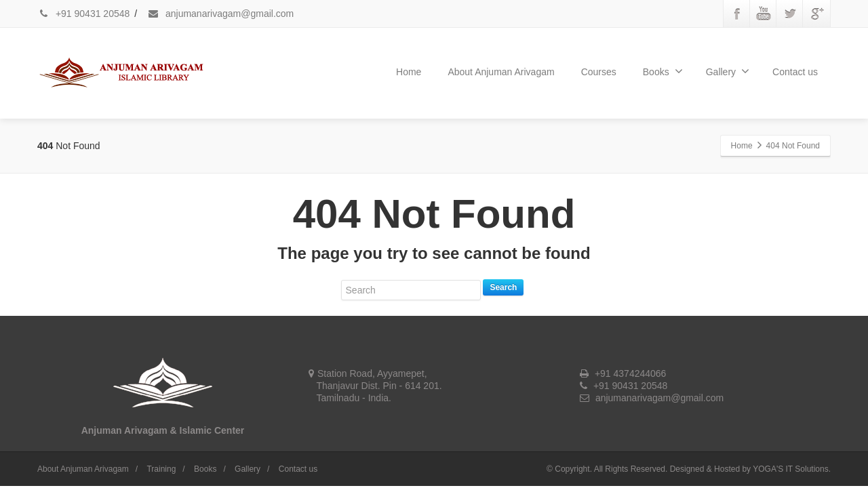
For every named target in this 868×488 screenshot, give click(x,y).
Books (663, 71)
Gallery (728, 71)
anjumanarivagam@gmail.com (220, 14)
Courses (599, 72)
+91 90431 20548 (83, 14)
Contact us (795, 72)
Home (409, 72)
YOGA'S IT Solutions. (792, 469)
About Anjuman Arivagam (501, 72)
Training (161, 469)
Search (503, 287)
